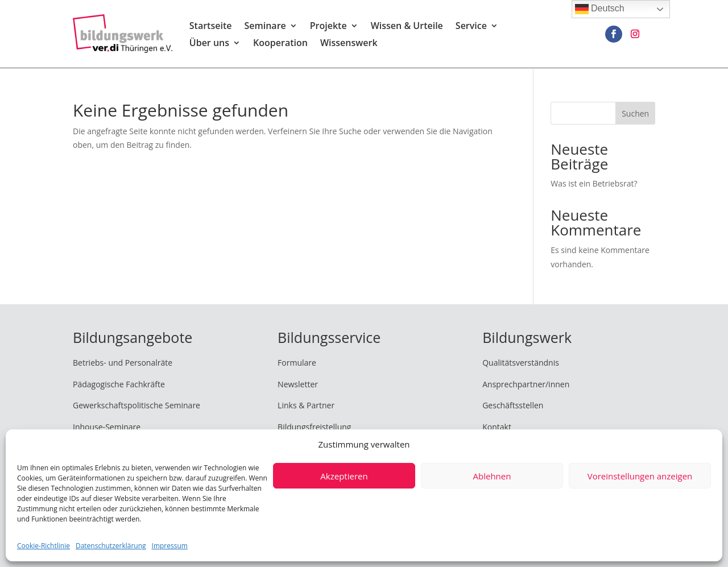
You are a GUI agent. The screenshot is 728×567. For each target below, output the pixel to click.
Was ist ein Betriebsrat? (594, 183)
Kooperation (280, 44)
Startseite (211, 27)
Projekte (328, 27)
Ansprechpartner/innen (526, 384)
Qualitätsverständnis (521, 363)
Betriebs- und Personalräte (123, 363)
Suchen (635, 113)
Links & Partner (306, 405)
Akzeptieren (344, 476)
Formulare (297, 363)
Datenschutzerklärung (111, 546)
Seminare (265, 27)
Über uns (209, 44)
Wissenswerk (349, 44)
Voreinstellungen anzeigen (640, 476)
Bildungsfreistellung (314, 427)
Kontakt (497, 427)
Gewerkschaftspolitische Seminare (136, 405)
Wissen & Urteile (407, 27)
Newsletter (298, 384)
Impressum (170, 546)
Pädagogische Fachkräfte (119, 384)
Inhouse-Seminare (107, 427)
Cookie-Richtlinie (44, 546)
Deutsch (600, 9)
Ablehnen (492, 476)
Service (471, 27)
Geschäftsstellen (513, 405)
